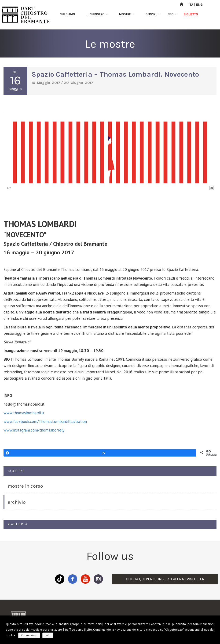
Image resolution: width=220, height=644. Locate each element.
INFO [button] (172, 14)
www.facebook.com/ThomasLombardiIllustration (45, 421)
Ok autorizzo (29, 635)
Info (48, 635)
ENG (199, 5)
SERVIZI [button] (153, 14)
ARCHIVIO (17, 502)
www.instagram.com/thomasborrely (34, 430)
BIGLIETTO (191, 14)
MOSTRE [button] (126, 14)
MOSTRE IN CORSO (25, 486)
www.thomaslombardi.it (24, 413)
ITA (191, 5)
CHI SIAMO (67, 14)
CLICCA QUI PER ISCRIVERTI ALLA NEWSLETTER (165, 579)
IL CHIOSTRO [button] (97, 14)
